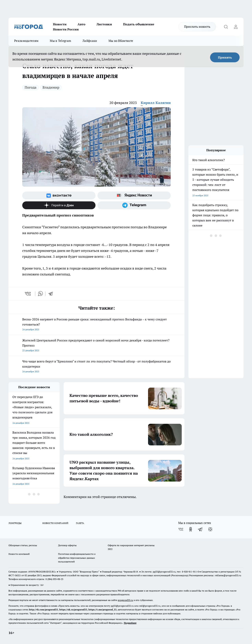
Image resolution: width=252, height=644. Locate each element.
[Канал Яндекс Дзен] (59, 205)
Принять (225, 57)
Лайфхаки (90, 41)
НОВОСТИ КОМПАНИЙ (55, 523)
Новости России (66, 29)
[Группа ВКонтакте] (59, 195)
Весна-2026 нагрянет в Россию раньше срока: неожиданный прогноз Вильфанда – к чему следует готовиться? (96, 325)
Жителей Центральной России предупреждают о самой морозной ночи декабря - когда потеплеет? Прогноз (96, 346)
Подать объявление (139, 24)
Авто (82, 24)
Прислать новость (197, 27)
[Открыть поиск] (226, 27)
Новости (60, 24)
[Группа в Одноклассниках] (191, 529)
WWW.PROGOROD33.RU (42, 572)
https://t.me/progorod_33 (102, 610)
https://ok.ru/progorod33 (73, 610)
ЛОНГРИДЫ (15, 523)
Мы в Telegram (60, 41)
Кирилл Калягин (156, 103)
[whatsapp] (40, 294)
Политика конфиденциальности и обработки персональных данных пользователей (77, 558)
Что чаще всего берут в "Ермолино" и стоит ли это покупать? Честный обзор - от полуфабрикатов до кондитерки (96, 367)
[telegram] (52, 294)
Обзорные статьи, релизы (23, 545)
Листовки (104, 24)
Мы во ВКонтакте (121, 41)
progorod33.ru (125, 600)
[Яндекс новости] (134, 195)
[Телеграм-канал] (134, 205)
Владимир (51, 87)
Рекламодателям (26, 41)
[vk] (28, 294)
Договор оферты (67, 545)
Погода (31, 87)
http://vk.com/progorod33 (44, 610)
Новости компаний (19, 554)
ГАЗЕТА (80, 523)
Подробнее (130, 623)
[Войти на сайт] (236, 27)
